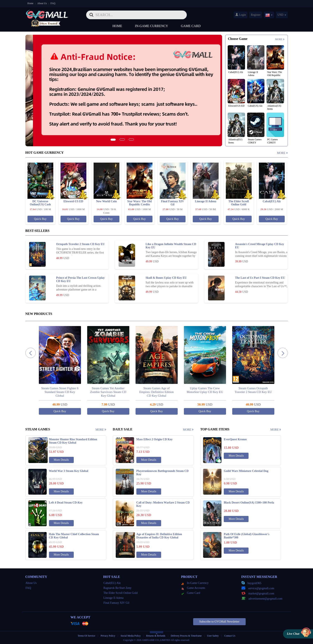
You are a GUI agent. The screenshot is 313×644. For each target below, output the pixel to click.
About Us (42, 3)
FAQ (53, 3)
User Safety (213, 636)
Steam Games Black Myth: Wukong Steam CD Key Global (45, 392)
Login (241, 15)
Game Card (191, 26)
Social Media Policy (131, 636)
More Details (61, 460)
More (280, 39)
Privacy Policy (108, 636)
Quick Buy (40, 219)
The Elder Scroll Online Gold (121, 593)
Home (30, 3)
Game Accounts (193, 588)
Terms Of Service (86, 636)
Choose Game (238, 39)
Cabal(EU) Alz (112, 583)
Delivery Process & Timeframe (186, 636)
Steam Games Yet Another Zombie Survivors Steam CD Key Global (142, 392)
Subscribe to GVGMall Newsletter (219, 622)
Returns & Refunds (156, 636)
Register (256, 15)
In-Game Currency (151, 26)
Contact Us (230, 636)
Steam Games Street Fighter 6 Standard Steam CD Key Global (94, 392)
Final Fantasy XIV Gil (116, 603)
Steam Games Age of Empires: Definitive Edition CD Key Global (191, 392)
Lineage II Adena (114, 598)
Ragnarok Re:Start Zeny (118, 588)
